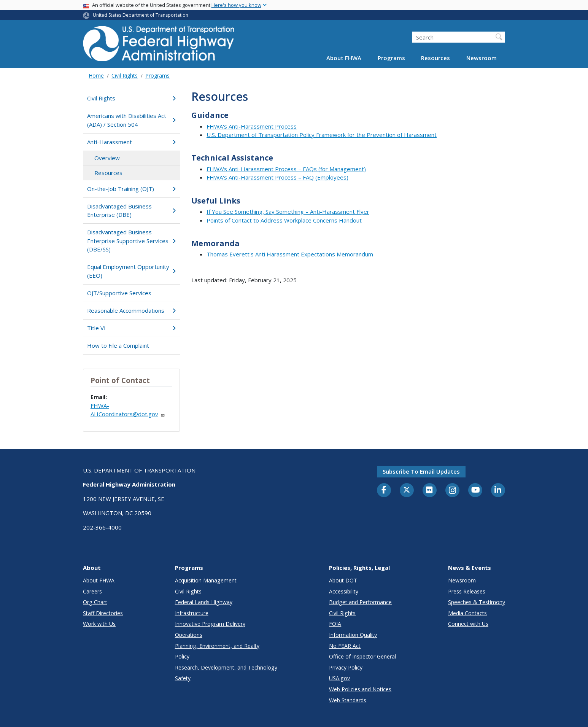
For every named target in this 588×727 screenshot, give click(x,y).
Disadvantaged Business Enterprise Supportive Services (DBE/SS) (131, 241)
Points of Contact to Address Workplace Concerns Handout (284, 220)
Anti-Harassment (131, 142)
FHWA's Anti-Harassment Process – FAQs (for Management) (286, 169)
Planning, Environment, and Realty (217, 646)
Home (96, 76)
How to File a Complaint (118, 345)
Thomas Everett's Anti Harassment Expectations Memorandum (290, 254)
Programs (391, 58)
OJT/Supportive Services (119, 293)
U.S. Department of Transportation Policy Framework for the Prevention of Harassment (322, 135)
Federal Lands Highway (204, 602)
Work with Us (99, 624)
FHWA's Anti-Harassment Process (252, 126)
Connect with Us (468, 624)
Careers (92, 591)
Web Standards (348, 700)
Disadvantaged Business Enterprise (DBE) (131, 211)
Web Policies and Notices (360, 689)
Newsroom (482, 58)
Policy (182, 656)
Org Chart (95, 602)
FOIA (335, 624)
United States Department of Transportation (141, 15)
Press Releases (467, 591)
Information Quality (353, 635)
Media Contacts (467, 613)
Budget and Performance (360, 602)
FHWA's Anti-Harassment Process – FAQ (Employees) (277, 177)
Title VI (131, 328)
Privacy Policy (346, 667)
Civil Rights (125, 76)
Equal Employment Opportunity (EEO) (131, 271)
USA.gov (339, 678)
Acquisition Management (206, 580)
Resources (435, 58)
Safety (183, 678)
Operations (189, 635)
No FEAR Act (345, 646)
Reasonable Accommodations (131, 310)
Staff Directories (103, 613)
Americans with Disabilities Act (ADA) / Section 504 (131, 120)
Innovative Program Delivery (210, 624)
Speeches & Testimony (477, 602)
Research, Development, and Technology (226, 667)
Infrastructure (192, 613)
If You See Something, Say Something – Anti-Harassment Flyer (288, 212)
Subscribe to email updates (421, 471)
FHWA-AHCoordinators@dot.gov (128, 410)
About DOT (343, 580)
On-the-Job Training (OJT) (131, 189)
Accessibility (344, 591)
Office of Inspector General (362, 656)
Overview (107, 158)
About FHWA (344, 58)
